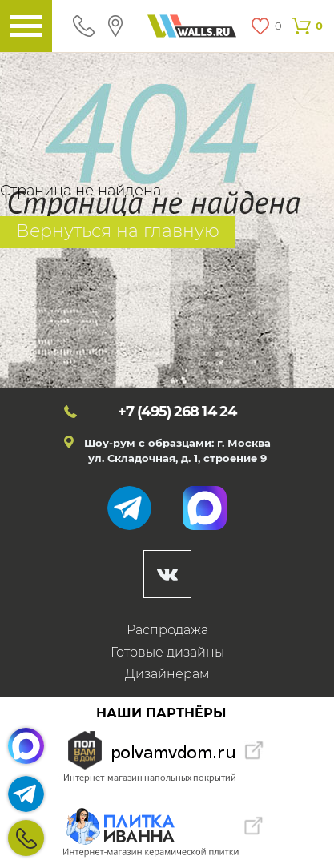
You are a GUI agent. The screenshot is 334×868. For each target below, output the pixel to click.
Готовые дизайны (167, 652)
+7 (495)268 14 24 (26, 838)
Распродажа (167, 630)
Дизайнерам (167, 674)
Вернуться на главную (118, 231)
